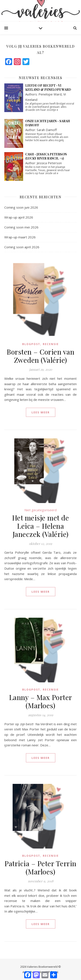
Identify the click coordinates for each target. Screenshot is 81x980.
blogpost (31, 344)
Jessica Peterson (49, 163)
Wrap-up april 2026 (19, 217)
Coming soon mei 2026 (21, 227)
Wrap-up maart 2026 (20, 237)
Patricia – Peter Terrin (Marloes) (40, 867)
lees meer (41, 412)
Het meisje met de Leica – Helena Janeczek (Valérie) (41, 526)
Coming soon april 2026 (22, 247)
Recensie (51, 344)
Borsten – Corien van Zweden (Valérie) (40, 356)
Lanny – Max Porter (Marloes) (41, 701)
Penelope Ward (50, 94)
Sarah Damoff (47, 130)
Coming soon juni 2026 (21, 207)
